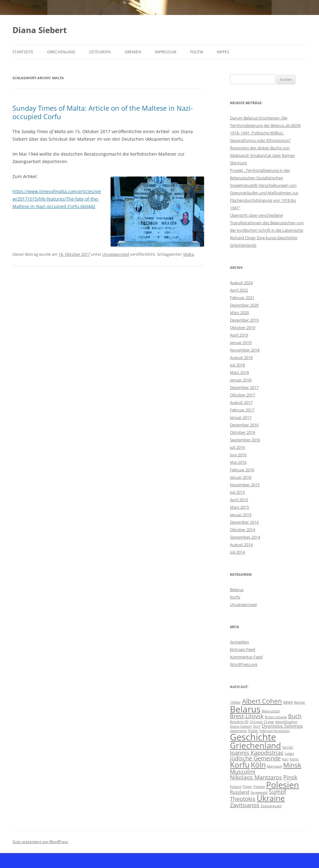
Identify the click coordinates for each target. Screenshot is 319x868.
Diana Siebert (40, 30)
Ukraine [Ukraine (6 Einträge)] (271, 798)
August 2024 (241, 283)
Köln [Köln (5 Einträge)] (258, 765)
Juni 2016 (238, 455)
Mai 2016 (238, 462)
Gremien (133, 52)
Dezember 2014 (244, 522)
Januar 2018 (241, 380)
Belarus (237, 589)
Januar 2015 (241, 515)
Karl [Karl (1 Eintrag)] (285, 759)
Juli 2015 (237, 492)
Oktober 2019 (243, 327)
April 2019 (239, 335)
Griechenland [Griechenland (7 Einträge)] (255, 745)
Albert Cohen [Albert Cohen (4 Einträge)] (262, 701)
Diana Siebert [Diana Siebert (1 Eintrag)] (241, 726)
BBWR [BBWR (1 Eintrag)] (288, 702)
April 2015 (239, 500)
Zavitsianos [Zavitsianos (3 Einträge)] (245, 805)
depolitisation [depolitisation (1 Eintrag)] (286, 722)
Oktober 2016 (243, 432)
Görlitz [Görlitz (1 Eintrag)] (288, 747)
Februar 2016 (242, 470)
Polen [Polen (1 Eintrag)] (247, 787)
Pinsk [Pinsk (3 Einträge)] (290, 777)
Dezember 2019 (244, 320)
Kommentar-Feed (246, 657)
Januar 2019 (241, 342)
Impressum (166, 52)
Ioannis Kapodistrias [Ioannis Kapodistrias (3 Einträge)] (257, 753)
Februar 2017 (242, 410)
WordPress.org (244, 664)
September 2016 (245, 440)
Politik (197, 52)
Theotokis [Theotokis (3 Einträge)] (243, 799)
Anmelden (239, 642)
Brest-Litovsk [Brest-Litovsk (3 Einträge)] (247, 716)
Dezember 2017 (244, 387)
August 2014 (241, 545)
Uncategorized (116, 254)
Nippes (223, 52)
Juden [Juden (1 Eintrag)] (289, 754)
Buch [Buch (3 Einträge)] (295, 716)
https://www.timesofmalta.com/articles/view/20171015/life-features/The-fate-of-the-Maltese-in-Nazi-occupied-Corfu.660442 (57, 199)
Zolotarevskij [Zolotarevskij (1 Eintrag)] (271, 806)
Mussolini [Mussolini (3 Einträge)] (243, 772)
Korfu (235, 597)
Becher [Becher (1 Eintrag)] (300, 702)
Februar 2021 (242, 298)
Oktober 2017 (243, 395)
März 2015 (239, 507)
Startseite (23, 52)
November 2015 (245, 485)
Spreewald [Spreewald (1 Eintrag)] (259, 793)
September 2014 (245, 537)
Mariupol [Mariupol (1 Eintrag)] (274, 766)
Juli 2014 (237, 552)
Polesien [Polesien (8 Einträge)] (283, 785)
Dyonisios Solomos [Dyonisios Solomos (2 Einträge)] (282, 726)
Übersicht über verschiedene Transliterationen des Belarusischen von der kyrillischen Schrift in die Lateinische (267, 223)
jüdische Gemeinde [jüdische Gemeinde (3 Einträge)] (255, 758)
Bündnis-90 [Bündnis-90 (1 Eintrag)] (239, 722)
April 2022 (239, 290)
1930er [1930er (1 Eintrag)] (235, 702)
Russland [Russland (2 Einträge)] (240, 792)
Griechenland (61, 52)
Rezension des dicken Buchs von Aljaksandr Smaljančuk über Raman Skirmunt (262, 155)
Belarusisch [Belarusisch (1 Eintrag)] (271, 711)
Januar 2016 (241, 477)
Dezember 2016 (244, 425)
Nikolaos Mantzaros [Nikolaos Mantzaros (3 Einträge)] (256, 777)
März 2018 (239, 372)
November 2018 (245, 350)
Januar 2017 (241, 417)
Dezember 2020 (244, 305)
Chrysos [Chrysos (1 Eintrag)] (256, 722)
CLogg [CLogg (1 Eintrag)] (269, 722)
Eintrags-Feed (243, 649)
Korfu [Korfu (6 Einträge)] (240, 765)
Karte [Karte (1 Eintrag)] (294, 759)
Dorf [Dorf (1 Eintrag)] (257, 726)
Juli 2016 (237, 447)
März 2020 (239, 313)
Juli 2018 (237, 365)
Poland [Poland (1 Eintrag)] (236, 787)
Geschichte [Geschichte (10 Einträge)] (253, 737)
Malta (188, 254)
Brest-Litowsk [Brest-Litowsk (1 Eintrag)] (276, 717)
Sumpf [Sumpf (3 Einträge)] (277, 792)
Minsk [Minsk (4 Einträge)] (292, 765)
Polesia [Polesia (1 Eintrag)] (259, 787)
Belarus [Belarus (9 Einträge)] (245, 709)
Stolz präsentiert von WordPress (40, 842)
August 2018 (241, 357)
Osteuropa (100, 52)
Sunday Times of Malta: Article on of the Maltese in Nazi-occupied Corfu (103, 112)
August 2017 (241, 402)
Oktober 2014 (243, 530)
